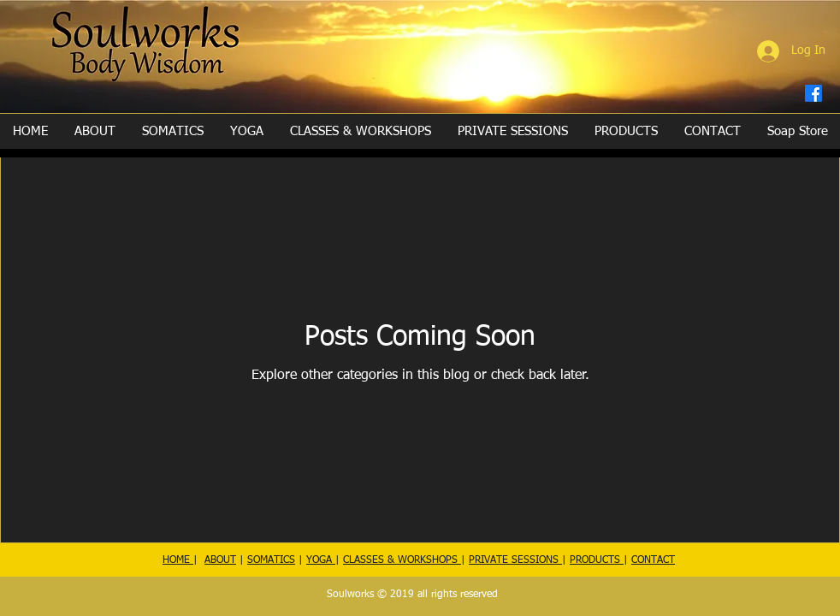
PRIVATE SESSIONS (515, 560)
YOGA (321, 560)
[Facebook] (813, 93)
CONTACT (653, 560)
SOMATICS (271, 560)
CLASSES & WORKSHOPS (402, 560)
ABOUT (220, 560)
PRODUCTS (597, 560)
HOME (178, 560)
